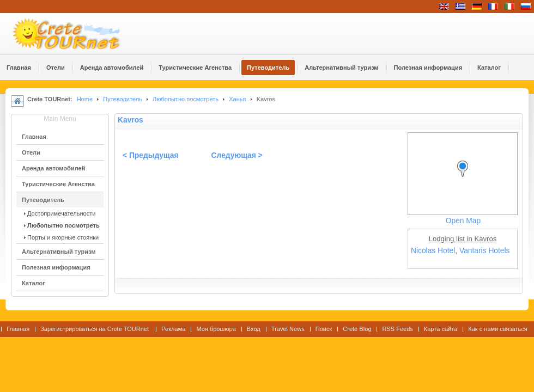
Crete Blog (357, 329)
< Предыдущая (151, 155)
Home (85, 99)
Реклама (173, 329)
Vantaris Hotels (485, 251)
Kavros (131, 120)
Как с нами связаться (498, 329)
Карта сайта (441, 329)
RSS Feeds (397, 329)
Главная (18, 329)
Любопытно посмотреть (186, 99)
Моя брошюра (216, 329)
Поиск (324, 329)
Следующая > (237, 155)
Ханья (237, 99)
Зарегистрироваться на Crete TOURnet (95, 329)
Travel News (288, 329)
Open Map (463, 221)
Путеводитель (123, 99)
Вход (254, 329)
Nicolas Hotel (433, 251)
